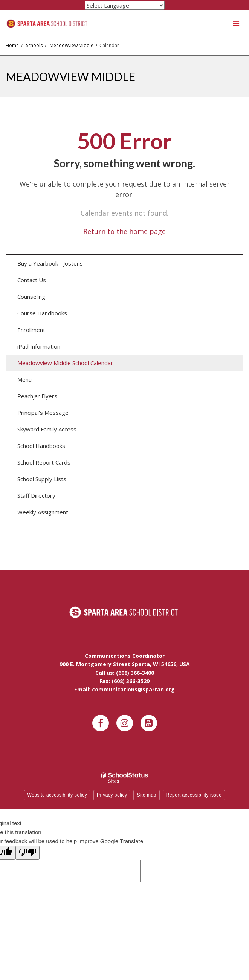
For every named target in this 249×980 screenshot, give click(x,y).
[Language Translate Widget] (125, 5)
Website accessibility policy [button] (57, 795)
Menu (35, 381)
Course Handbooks (42, 313)
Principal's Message (43, 413)
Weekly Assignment (43, 512)
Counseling (31, 297)
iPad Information (39, 346)
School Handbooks (41, 446)
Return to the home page (124, 231)
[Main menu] (236, 23)
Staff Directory (36, 495)
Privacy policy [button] (112, 795)
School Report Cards (44, 462)
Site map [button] (146, 795)
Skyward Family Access (58, 431)
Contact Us (32, 280)
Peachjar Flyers (48, 398)
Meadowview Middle (72, 45)
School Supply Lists (42, 479)
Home (12, 45)
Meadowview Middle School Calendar (65, 363)
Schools (34, 45)
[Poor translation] (27, 853)
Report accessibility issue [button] (194, 795)
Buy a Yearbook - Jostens (61, 265)
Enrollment (31, 330)
